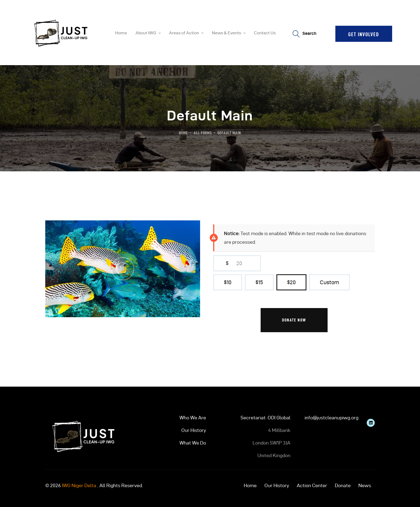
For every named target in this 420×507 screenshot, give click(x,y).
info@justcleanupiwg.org (331, 418)
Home (183, 133)
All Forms (203, 133)
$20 (291, 282)
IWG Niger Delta (79, 485)
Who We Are (193, 418)
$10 (228, 282)
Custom (329, 282)
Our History (194, 430)
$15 (259, 282)
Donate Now (294, 320)
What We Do (193, 443)
